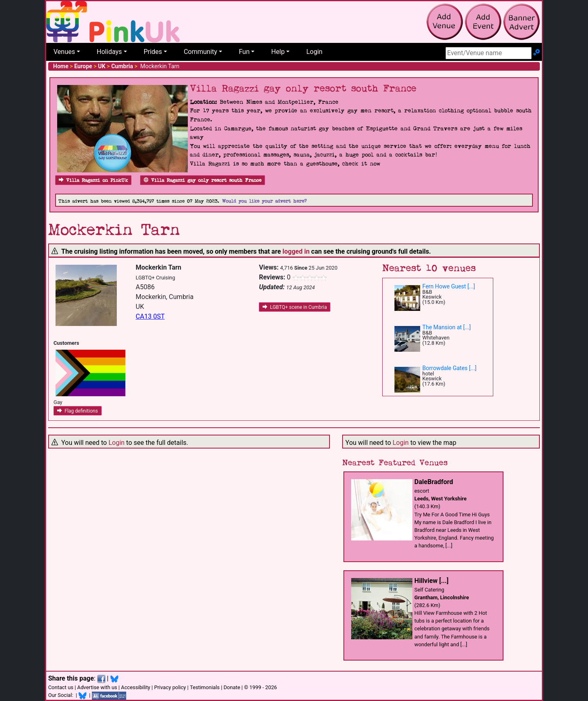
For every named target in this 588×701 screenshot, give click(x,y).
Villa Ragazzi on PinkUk (93, 180)
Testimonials (205, 687)
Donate (232, 687)
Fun (244, 52)
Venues (64, 52)
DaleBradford (434, 482)
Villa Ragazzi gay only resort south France (203, 180)
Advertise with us (97, 687)
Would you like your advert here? (264, 201)
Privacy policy (170, 687)
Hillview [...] (431, 581)
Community (200, 52)
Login (314, 52)
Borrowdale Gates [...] (449, 368)
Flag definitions (78, 411)
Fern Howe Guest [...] (449, 286)
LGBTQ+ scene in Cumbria (295, 307)
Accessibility (136, 687)
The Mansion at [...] (447, 327)
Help (278, 52)
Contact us (61, 687)
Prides (153, 52)
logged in (296, 251)
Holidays (109, 52)
